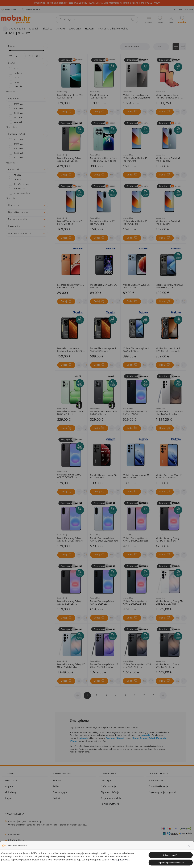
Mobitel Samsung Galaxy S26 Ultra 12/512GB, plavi (71, 666)
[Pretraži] (133, 19)
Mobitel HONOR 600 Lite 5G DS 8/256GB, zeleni (71, 413)
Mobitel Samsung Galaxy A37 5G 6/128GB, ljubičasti (136, 540)
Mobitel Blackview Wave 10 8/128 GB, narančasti (169, 477)
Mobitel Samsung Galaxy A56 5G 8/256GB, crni (69, 160)
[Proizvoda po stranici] (161, 47)
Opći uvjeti (106, 781)
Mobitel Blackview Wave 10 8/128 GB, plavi (136, 477)
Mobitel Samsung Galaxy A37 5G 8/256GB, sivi (69, 603)
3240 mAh (16, 118)
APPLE (14, 69)
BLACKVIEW (16, 73)
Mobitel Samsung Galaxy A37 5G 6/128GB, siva (168, 540)
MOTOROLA (15, 86)
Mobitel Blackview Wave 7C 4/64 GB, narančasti (71, 286)
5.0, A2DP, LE (17, 189)
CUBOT (14, 78)
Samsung (111, 738)
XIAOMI (61, 29)
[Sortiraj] (135, 47)
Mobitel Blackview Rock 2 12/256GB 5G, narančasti (168, 350)
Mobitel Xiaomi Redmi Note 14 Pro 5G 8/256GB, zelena (103, 160)
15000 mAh (16, 153)
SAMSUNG (75, 29)
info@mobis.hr (16, 840)
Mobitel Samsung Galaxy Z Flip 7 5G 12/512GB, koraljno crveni (169, 97)
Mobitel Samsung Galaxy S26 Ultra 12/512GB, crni (137, 666)
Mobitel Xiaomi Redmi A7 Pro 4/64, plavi (102, 223)
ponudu (146, 735)
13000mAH (16, 113)
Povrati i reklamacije (159, 787)
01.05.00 (15, 175)
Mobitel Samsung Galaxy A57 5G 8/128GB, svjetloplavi (104, 540)
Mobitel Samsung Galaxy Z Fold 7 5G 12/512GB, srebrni (136, 97)
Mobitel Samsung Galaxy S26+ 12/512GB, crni (168, 666)
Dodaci (56, 798)
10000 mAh (16, 140)
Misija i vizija (11, 781)
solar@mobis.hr (37, 849)
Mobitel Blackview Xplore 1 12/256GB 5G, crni (136, 350)
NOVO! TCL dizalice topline (113, 29)
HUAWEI (90, 29)
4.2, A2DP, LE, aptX (19, 184)
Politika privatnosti (110, 804)
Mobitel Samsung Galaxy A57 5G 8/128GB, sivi (69, 476)
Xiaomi (120, 738)
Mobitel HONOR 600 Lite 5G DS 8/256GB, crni (104, 413)
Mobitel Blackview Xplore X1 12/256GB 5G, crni (169, 286)
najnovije (84, 738)
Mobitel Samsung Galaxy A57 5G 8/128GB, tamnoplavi (135, 413)
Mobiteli (34, 29)
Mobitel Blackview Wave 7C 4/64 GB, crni (103, 286)
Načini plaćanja (108, 787)
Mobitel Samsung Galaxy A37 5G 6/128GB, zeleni (135, 603)
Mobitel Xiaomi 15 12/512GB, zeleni (99, 97)
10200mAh (16, 104)
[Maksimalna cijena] (38, 56)
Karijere (8, 798)
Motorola (161, 738)
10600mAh (16, 109)
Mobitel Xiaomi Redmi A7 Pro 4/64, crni (135, 160)
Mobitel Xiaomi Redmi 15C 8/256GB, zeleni (70, 97)
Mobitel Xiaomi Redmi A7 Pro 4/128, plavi (168, 160)
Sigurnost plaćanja (110, 792)
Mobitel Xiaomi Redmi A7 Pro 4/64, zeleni (135, 223)
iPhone (74, 741)
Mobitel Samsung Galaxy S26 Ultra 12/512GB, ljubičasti (104, 666)
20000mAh (16, 158)
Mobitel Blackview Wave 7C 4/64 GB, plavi (136, 286)
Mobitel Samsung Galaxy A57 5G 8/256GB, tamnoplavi (102, 603)
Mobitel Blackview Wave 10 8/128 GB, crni (103, 477)
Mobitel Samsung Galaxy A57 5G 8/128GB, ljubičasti (70, 540)
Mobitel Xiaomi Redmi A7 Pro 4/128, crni (168, 223)
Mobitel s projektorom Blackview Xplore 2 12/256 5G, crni (70, 350)
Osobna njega (60, 792)
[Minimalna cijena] (20, 56)
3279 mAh (16, 122)
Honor (136, 738)
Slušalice (48, 29)
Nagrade (9, 787)
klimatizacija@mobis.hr (37, 845)
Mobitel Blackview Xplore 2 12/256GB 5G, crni (103, 350)
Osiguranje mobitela (111, 798)
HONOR (14, 82)
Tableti (56, 787)
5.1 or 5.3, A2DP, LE (20, 193)
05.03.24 (15, 180)
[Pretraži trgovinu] (97, 19)
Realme (144, 738)
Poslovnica (189, 9)
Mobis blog (178, 9)
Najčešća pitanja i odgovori (162, 792)
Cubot (152, 738)
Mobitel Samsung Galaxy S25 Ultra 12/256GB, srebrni (170, 413)
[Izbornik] (14, 29)
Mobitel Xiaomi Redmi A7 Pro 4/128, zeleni (69, 223)
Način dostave (156, 781)
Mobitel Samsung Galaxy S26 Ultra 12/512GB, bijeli (170, 603)
